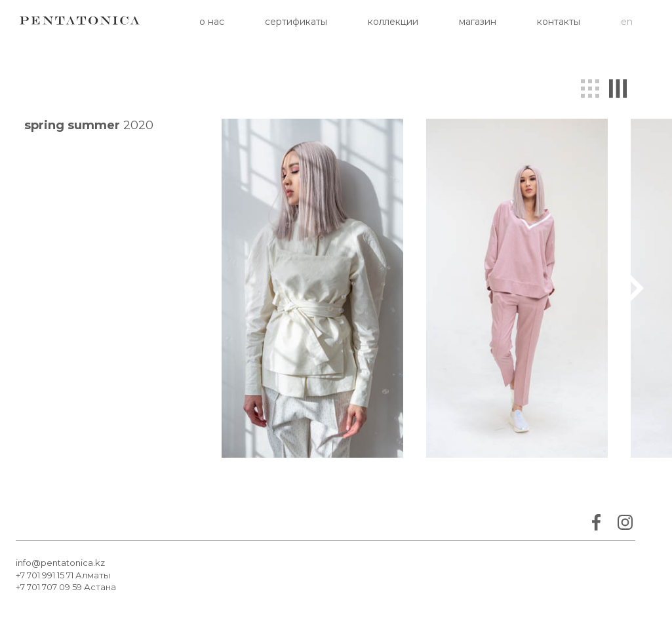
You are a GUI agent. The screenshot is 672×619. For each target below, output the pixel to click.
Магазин (478, 22)
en (627, 22)
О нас (212, 22)
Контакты (559, 22)
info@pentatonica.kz (60, 563)
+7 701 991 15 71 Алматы (63, 575)
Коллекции (393, 22)
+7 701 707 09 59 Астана (66, 587)
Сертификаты (296, 22)
